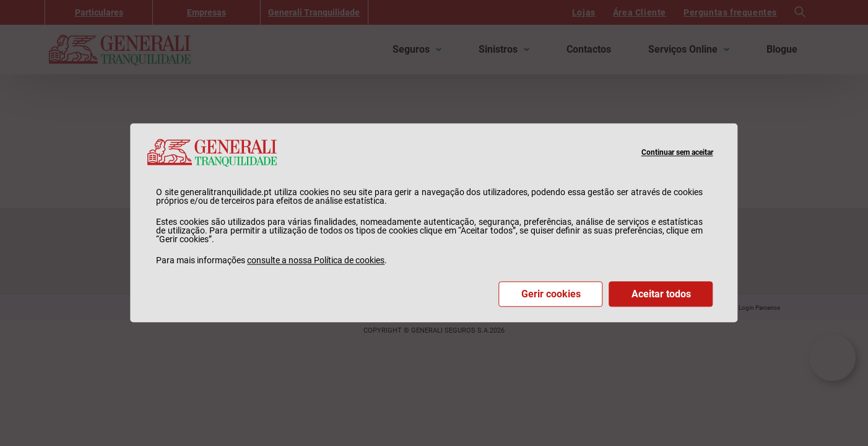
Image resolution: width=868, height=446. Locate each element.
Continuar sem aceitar (677, 152)
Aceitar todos (661, 295)
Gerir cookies (551, 295)
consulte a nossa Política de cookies (316, 261)
